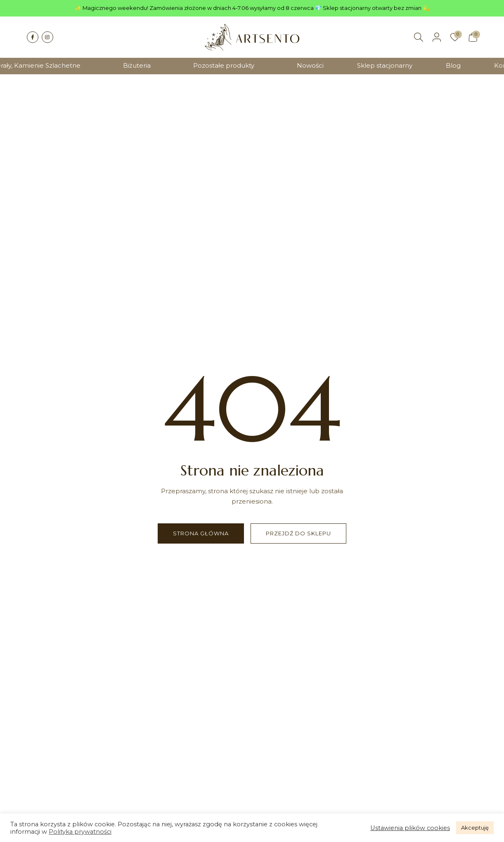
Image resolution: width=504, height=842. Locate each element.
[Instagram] (47, 37)
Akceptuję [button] (475, 828)
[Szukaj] (419, 37)
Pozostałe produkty (224, 65)
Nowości (310, 65)
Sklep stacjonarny (385, 65)
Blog (453, 65)
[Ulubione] (455, 37)
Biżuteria (137, 65)
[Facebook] (33, 37)
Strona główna (201, 533)
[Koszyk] (473, 37)
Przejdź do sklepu (298, 533)
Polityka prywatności (80, 832)
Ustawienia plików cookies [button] (410, 828)
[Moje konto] (437, 37)
